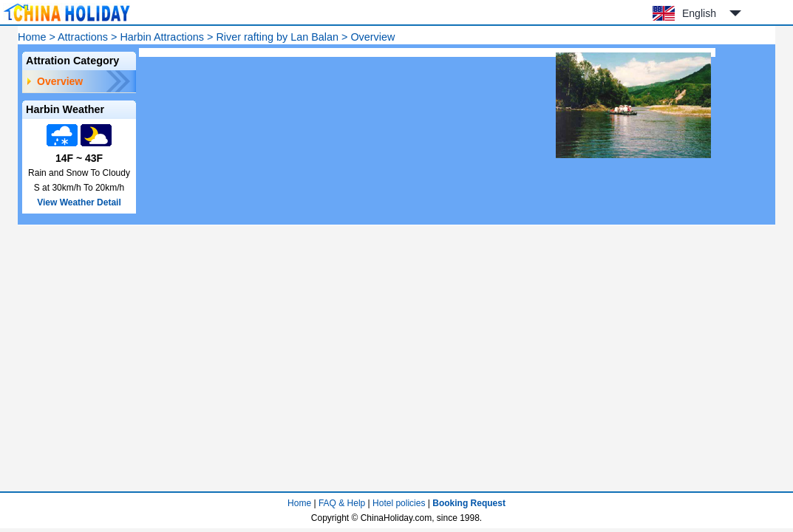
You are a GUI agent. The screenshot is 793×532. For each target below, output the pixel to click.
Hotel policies (399, 503)
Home (32, 37)
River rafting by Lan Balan (277, 37)
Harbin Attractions (162, 37)
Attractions (83, 37)
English (699, 13)
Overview (60, 81)
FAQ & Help (342, 503)
